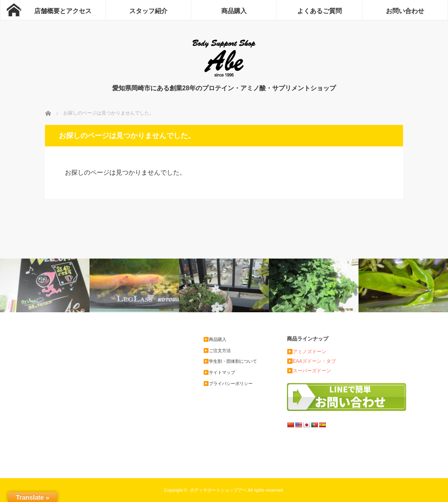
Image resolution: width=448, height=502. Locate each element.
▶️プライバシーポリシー (228, 383)
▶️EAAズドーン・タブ (311, 361)
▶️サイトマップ (219, 372)
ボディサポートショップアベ (218, 490)
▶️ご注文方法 (217, 350)
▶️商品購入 (215, 339)
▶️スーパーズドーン (309, 371)
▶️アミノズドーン (307, 352)
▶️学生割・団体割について (230, 361)
